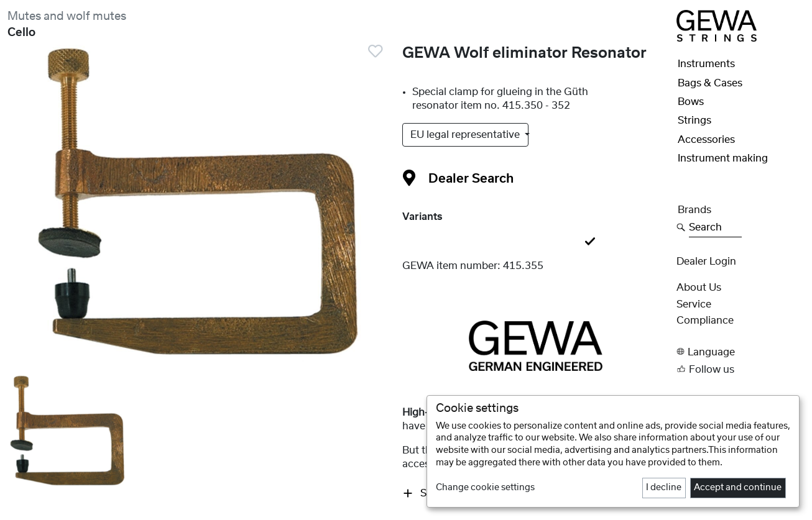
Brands (694, 210)
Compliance (705, 321)
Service (694, 304)
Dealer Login (706, 262)
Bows (691, 102)
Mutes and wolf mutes (67, 16)
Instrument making (723, 158)
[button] (740, 352)
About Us (699, 288)
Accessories (706, 140)
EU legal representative (466, 135)
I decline (664, 488)
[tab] (536, 242)
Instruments (706, 64)
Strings (694, 121)
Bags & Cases (710, 83)
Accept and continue (738, 488)
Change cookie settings (485, 488)
